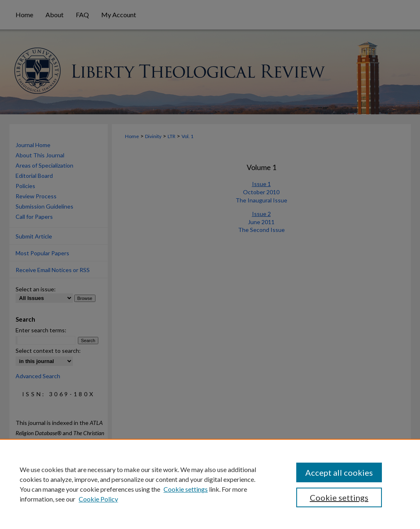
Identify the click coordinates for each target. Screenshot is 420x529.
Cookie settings (186, 489)
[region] (210, 484)
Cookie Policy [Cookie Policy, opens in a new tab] (98, 499)
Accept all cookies (339, 472)
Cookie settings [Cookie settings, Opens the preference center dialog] (339, 497)
